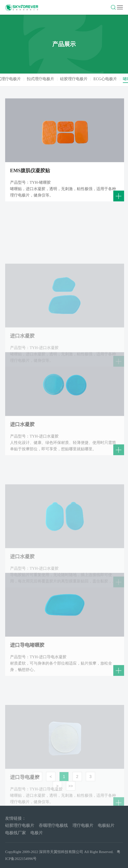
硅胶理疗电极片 (83, 79)
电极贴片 (106, 825)
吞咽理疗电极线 (53, 825)
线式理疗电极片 (16, 79)
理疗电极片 (83, 825)
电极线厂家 (16, 833)
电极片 (37, 833)
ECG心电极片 (115, 79)
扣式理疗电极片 (50, 79)
